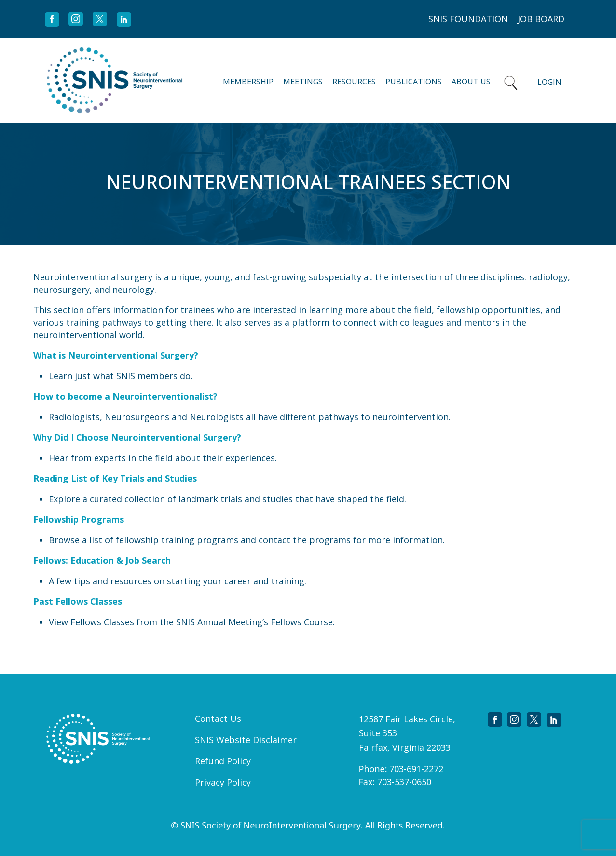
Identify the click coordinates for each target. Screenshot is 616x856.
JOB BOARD (541, 19)
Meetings (303, 82)
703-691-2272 (416, 769)
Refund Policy (223, 761)
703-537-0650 (404, 782)
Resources (354, 82)
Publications (414, 82)
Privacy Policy (223, 782)
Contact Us (218, 718)
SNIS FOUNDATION (468, 19)
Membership (248, 82)
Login (549, 82)
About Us (471, 82)
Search (511, 81)
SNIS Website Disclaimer (246, 740)
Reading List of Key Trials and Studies (115, 478)
